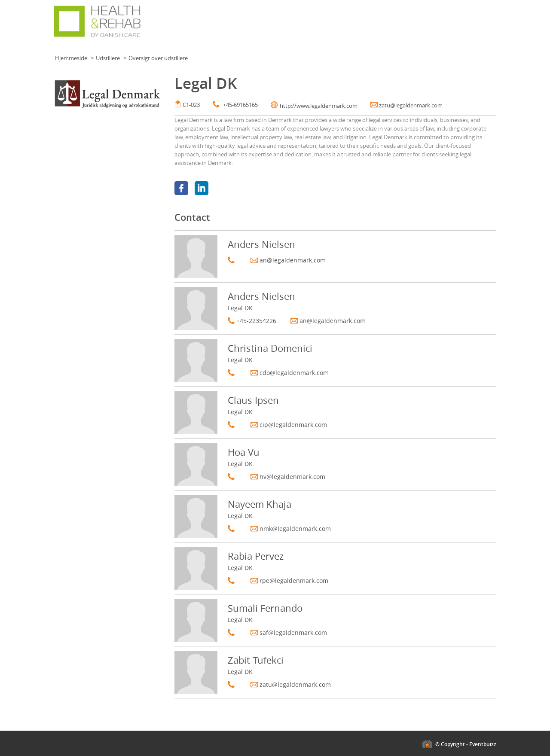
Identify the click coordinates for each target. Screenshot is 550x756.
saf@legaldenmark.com (293, 633)
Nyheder (258, 25)
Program (286, 25)
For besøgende (321, 25)
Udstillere (108, 58)
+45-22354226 (256, 321)
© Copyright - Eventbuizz (466, 744)
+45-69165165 (240, 105)
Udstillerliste (362, 25)
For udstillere (402, 25)
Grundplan (228, 25)
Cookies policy (18, 726)
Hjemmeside (71, 58)
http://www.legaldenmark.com (319, 106)
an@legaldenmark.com (293, 260)
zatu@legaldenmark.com (411, 105)
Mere (487, 25)
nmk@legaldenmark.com (295, 529)
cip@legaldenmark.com (293, 425)
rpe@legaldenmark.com (294, 581)
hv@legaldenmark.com (292, 477)
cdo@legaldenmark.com (294, 373)
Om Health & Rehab (450, 25)
